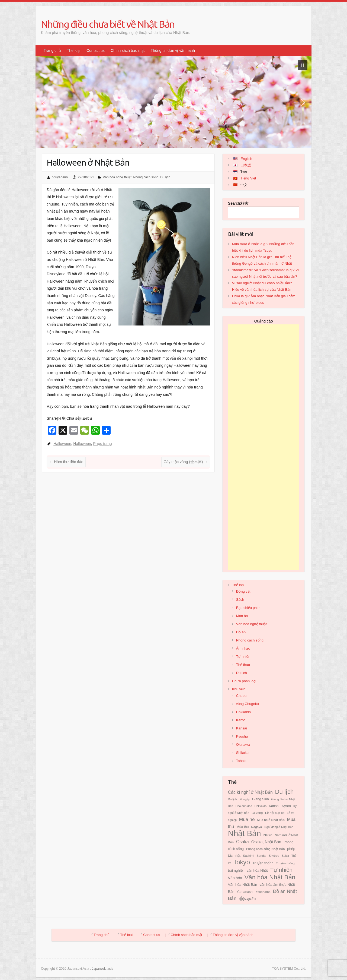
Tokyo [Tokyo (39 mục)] (242, 862)
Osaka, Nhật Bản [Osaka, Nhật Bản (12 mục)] (266, 842)
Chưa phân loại (244, 681)
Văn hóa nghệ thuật (117, 177)
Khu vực (239, 689)
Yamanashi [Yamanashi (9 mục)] (245, 892)
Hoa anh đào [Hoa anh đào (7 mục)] (244, 806)
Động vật (243, 591)
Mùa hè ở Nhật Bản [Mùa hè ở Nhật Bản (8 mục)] (271, 820)
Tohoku (242, 761)
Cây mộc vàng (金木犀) (186, 462)
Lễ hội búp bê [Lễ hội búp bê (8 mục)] (275, 813)
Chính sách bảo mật (128, 50)
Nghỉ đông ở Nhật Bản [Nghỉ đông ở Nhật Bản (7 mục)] (279, 827)
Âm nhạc (243, 648)
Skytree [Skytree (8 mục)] (274, 856)
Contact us (96, 50)
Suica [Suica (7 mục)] (285, 856)
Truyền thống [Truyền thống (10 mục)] (263, 863)
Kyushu (242, 736)
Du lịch (165, 177)
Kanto (241, 720)
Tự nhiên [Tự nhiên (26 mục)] (281, 870)
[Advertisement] (264, 447)
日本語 (246, 165)
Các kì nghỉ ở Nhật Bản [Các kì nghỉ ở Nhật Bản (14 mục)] (250, 792)
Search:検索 (238, 203)
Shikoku (242, 753)
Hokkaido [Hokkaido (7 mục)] (261, 806)
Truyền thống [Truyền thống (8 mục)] (285, 863)
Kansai (242, 728)
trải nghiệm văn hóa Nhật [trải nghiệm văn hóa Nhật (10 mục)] (248, 870)
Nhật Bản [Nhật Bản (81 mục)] (245, 833)
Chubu (241, 696)
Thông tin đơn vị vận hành (173, 50)
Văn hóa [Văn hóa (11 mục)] (235, 878)
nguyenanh (60, 177)
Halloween (62, 444)
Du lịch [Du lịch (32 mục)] (285, 792)
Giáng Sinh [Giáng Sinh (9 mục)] (261, 799)
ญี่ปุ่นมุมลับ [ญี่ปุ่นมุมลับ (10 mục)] (247, 899)
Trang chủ (52, 50)
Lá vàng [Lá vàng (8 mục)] (257, 813)
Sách (240, 600)
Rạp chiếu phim (248, 608)
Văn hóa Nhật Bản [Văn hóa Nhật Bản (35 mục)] (270, 877)
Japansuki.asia (103, 969)
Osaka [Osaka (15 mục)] (242, 842)
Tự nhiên (243, 657)
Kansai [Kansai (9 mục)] (274, 806)
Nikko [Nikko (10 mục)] (268, 835)
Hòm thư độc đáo (66, 462)
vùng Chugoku (248, 704)
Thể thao (243, 665)
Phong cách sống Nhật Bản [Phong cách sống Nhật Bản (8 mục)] (266, 849)
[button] (303, 65)
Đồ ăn (241, 632)
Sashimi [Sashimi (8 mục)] (248, 856)
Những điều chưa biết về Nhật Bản (108, 24)
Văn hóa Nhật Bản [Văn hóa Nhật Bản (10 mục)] (243, 885)
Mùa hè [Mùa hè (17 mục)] (247, 819)
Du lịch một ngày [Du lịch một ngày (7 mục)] (239, 799)
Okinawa (243, 745)
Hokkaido (243, 712)
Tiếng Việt (248, 178)
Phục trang (103, 444)
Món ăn (242, 616)
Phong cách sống (146, 177)
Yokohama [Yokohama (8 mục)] (263, 892)
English (246, 159)
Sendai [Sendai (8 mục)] (261, 856)
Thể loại (74, 50)
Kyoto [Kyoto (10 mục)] (286, 806)
